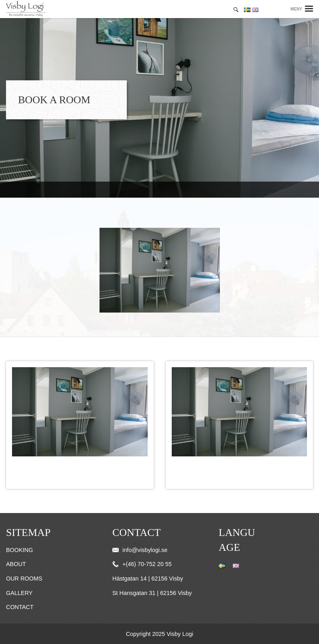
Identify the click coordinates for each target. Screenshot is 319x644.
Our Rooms (24, 579)
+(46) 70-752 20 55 (142, 564)
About (16, 564)
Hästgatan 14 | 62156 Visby (148, 579)
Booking (19, 550)
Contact (20, 607)
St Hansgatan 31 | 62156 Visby (152, 593)
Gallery (19, 593)
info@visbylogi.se (140, 550)
